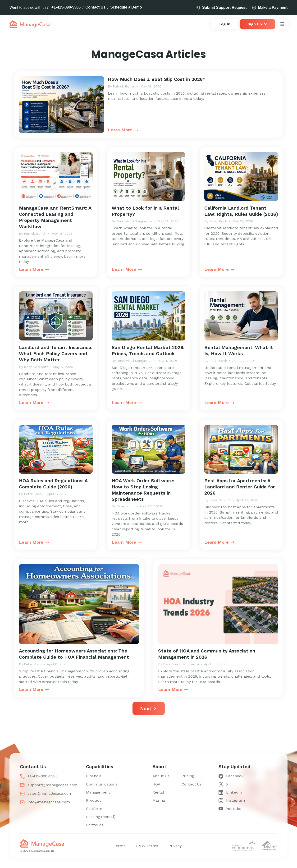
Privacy (175, 846)
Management (98, 792)
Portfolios (95, 825)
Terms (120, 846)
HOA (156, 784)
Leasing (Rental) (101, 817)
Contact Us (96, 7)
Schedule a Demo (126, 7)
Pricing (188, 776)
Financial (94, 776)
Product (93, 800)
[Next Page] (149, 708)
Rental (158, 792)
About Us (161, 776)
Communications (102, 784)
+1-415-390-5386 (66, 7)
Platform (94, 809)
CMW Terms (147, 846)
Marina (159, 800)
